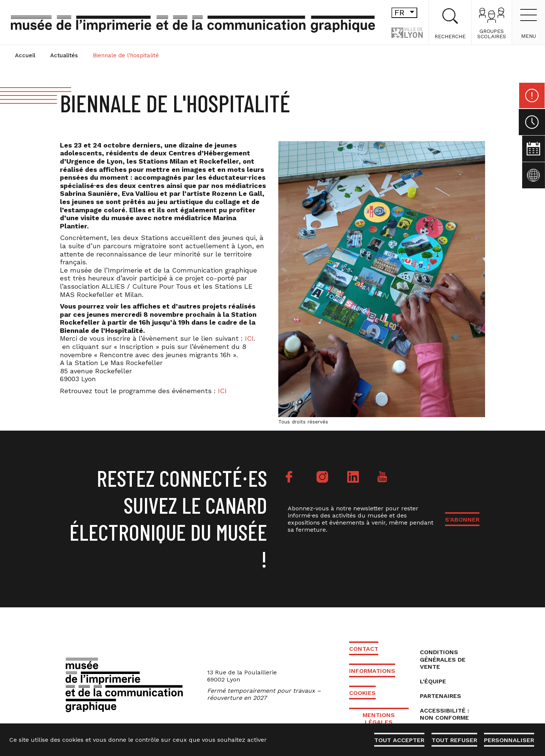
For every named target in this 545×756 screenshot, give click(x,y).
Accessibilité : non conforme (444, 714)
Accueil (25, 55)
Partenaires (440, 696)
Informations (372, 671)
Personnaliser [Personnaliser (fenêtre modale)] (509, 740)
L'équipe (433, 681)
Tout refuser (453, 740)
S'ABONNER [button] (462, 520)
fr (392, 13)
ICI (249, 338)
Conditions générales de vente (443, 659)
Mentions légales (379, 719)
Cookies (362, 693)
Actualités (64, 55)
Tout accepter (398, 740)
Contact (364, 649)
